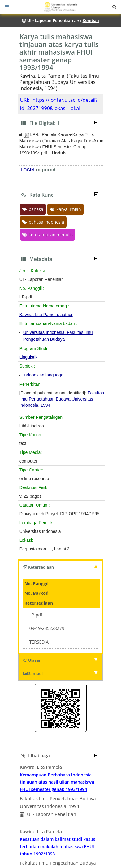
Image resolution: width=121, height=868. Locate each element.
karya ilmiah (65, 209)
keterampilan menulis (48, 234)
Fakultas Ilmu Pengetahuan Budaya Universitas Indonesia (62, 399)
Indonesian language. (44, 375)
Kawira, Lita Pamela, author (46, 315)
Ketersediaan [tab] (61, 567)
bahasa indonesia (43, 222)
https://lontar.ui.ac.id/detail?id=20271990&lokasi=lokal (59, 104)
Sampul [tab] (61, 673)
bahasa (33, 209)
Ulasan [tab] (61, 660)
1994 (45, 405)
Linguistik (28, 357)
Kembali (91, 20)
